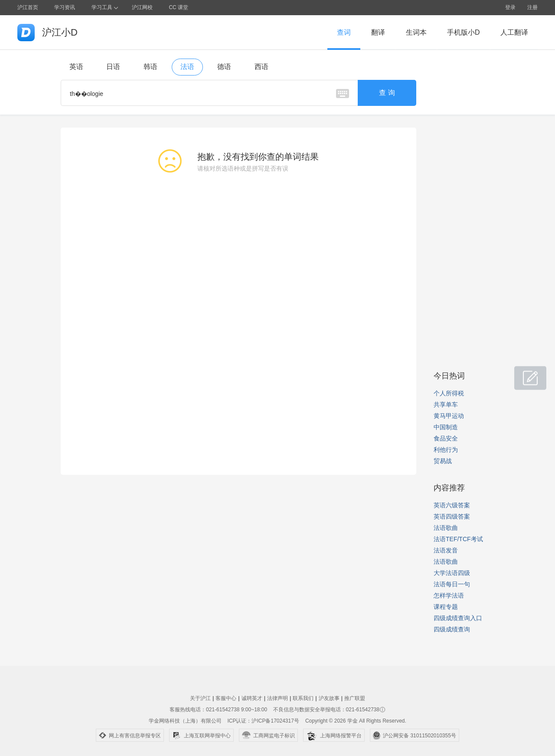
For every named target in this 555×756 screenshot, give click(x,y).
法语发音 (446, 550)
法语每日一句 (452, 584)
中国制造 (446, 427)
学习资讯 (65, 7)
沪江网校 (142, 7)
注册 (532, 7)
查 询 (387, 93)
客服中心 (226, 698)
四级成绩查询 (452, 629)
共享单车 (446, 404)
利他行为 (446, 450)
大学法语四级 (452, 573)
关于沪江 (200, 698)
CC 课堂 (178, 7)
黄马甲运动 (449, 416)
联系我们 (303, 698)
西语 (261, 67)
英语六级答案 (452, 505)
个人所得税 (449, 393)
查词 (344, 32)
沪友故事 (329, 698)
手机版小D (464, 32)
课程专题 (446, 607)
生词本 (416, 32)
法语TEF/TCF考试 (458, 539)
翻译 (378, 32)
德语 (224, 67)
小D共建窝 (522, 373)
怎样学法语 (449, 595)
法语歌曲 (446, 528)
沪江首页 (28, 7)
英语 (76, 67)
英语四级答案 (452, 516)
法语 (187, 67)
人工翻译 (514, 32)
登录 (510, 7)
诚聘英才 (252, 698)
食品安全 (446, 438)
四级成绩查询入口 (458, 618)
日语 (113, 67)
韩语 (150, 67)
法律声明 (277, 698)
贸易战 (443, 461)
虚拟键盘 (343, 94)
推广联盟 (355, 698)
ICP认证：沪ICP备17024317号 (263, 721)
